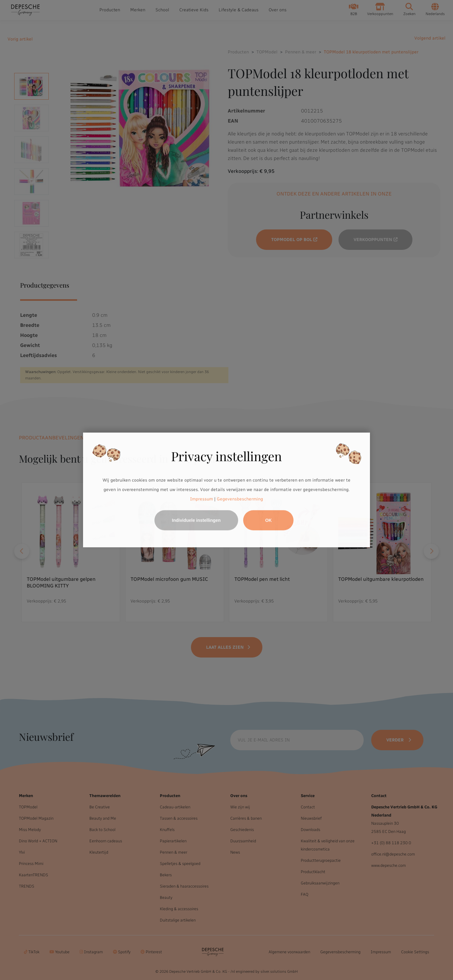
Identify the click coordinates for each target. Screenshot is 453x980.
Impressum (201, 499)
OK (268, 520)
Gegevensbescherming (240, 499)
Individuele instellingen (196, 520)
